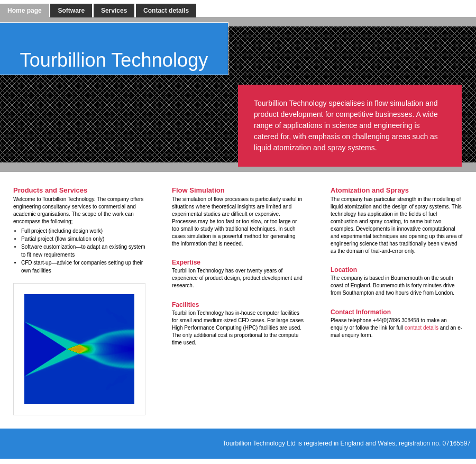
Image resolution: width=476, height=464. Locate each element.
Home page (25, 11)
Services (114, 11)
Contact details (166, 11)
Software (71, 11)
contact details (422, 328)
